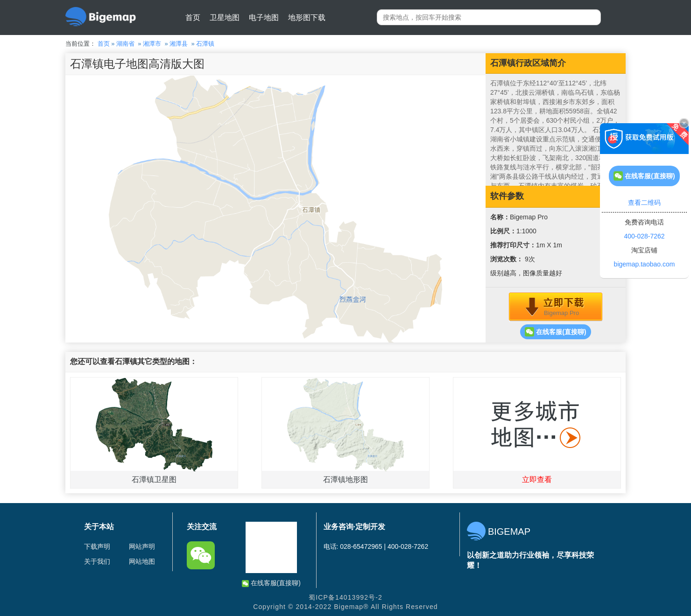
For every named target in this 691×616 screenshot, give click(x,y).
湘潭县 (179, 44)
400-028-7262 (644, 236)
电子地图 (264, 17)
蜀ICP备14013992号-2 (345, 597)
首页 (193, 17)
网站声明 (142, 546)
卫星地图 (225, 17)
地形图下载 (307, 17)
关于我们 (97, 561)
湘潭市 (152, 44)
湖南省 (125, 44)
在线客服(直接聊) (555, 332)
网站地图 (142, 561)
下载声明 (97, 546)
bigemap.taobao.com (645, 264)
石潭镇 (205, 44)
